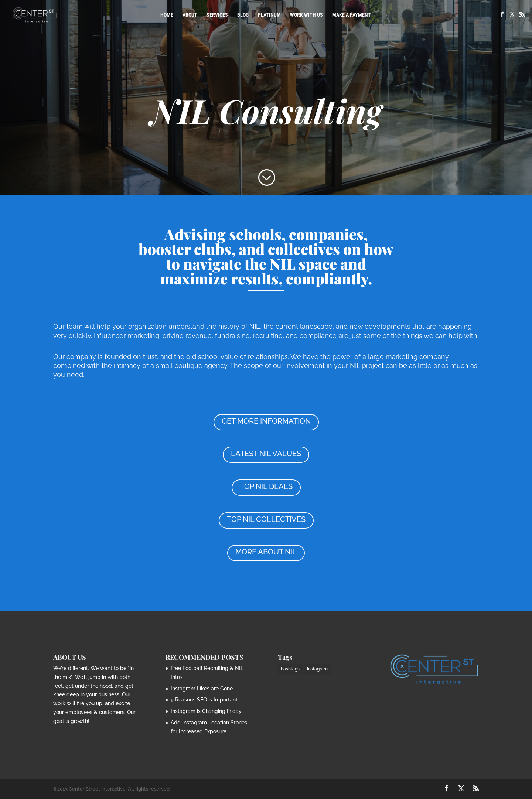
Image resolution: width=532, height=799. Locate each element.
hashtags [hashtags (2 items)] (290, 669)
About (190, 15)
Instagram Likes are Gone (202, 689)
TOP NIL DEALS (266, 486)
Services (217, 15)
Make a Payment (352, 15)
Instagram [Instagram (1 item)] (317, 669)
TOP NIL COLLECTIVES (266, 519)
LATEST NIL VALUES (266, 454)
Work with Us (306, 15)
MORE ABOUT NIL (266, 552)
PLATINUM (269, 15)
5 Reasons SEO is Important (204, 700)
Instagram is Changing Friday (206, 711)
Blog (243, 15)
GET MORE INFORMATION (266, 421)
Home (167, 15)
